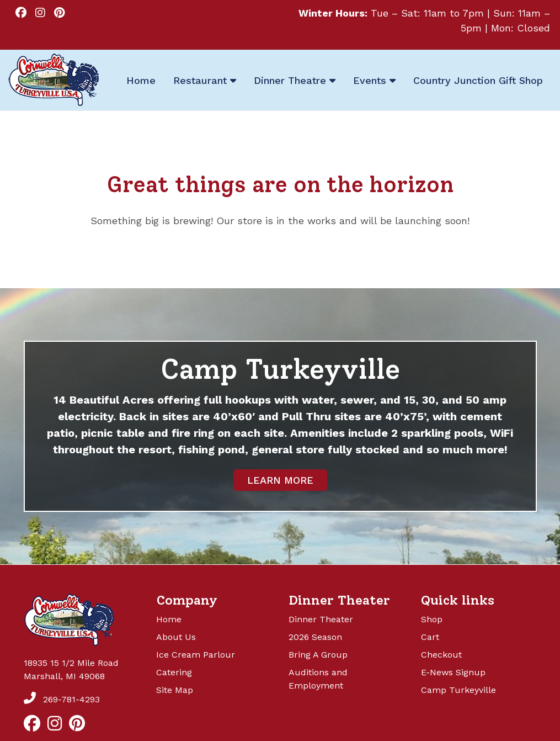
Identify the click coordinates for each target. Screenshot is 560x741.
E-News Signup (453, 672)
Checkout (441, 655)
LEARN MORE (280, 480)
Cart (430, 637)
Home (169, 619)
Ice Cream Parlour (196, 655)
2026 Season (315, 637)
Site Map (175, 690)
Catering (174, 672)
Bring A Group (318, 655)
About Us (176, 637)
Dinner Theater (321, 619)
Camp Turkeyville (458, 690)
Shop (432, 619)
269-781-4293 (62, 699)
